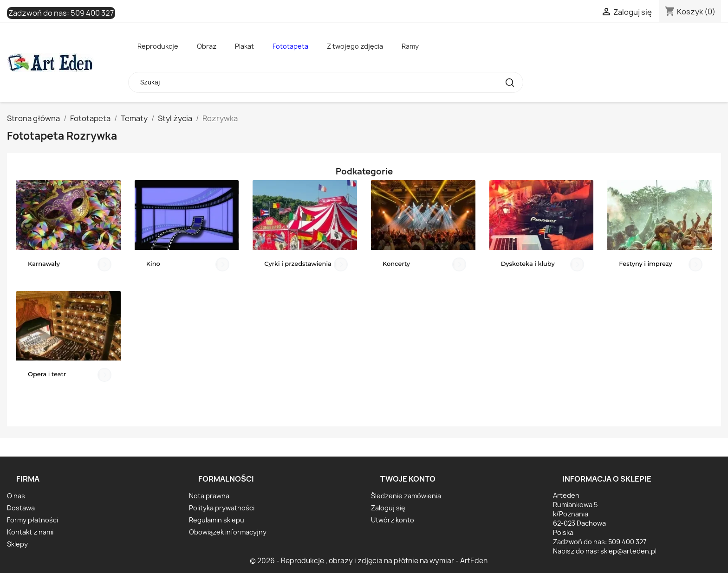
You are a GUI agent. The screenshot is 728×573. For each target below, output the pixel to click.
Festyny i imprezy (645, 264)
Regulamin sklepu (217, 520)
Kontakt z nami (30, 532)
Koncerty (396, 264)
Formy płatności (32, 520)
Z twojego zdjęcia (355, 46)
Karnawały (44, 264)
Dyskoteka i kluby (528, 264)
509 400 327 (92, 13)
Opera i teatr (47, 374)
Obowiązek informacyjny (228, 532)
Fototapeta (290, 46)
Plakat (244, 46)
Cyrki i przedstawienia (298, 264)
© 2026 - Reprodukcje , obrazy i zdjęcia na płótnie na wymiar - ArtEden (369, 561)
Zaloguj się (388, 508)
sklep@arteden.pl (628, 551)
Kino (153, 264)
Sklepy (17, 544)
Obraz (207, 46)
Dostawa (21, 508)
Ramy (410, 46)
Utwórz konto (393, 520)
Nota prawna (209, 496)
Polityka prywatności (222, 508)
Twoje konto (408, 479)
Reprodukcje (158, 46)
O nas (16, 496)
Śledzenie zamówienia (406, 496)
